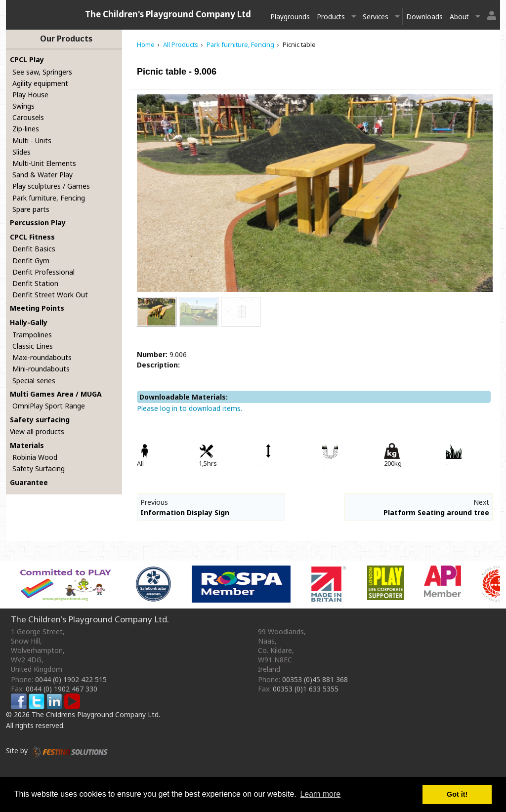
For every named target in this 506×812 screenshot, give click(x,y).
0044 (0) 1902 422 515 (71, 679)
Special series (34, 381)
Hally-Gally (29, 322)
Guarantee (29, 482)
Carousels (28, 117)
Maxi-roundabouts (42, 357)
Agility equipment (40, 83)
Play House (30, 95)
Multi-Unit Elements (44, 163)
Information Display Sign (185, 512)
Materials (27, 445)
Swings (23, 106)
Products (331, 17)
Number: (152, 354)
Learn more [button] (320, 794)
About (459, 17)
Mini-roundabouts (41, 369)
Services (376, 17)
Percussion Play (38, 223)
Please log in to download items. (190, 408)
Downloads (424, 17)
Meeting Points (37, 308)
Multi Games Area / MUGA (56, 394)
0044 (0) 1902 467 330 (62, 689)
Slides (21, 152)
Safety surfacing (40, 420)
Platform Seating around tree (436, 512)
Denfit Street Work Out (50, 295)
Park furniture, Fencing (49, 198)
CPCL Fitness (32, 237)
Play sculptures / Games (51, 186)
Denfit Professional (43, 272)
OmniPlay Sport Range (49, 406)
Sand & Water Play (42, 175)
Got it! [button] (457, 794)
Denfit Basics (34, 249)
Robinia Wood (35, 457)
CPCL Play (27, 60)
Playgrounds (290, 17)
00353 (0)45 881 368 (315, 679)
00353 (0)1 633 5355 (306, 689)
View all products (37, 431)
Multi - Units (32, 141)
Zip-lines (26, 129)
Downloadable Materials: (184, 397)
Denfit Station (35, 283)
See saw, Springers (42, 72)
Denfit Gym (31, 261)
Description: (158, 365)
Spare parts (31, 209)
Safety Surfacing (39, 468)
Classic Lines (33, 346)
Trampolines (32, 335)
